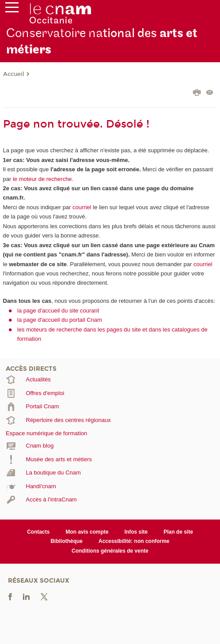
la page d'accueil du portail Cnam (60, 320)
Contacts (38, 532)
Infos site (136, 532)
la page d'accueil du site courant (58, 311)
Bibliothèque (66, 541)
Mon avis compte (87, 532)
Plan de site (178, 532)
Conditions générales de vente (110, 551)
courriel (82, 207)
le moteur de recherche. (42, 179)
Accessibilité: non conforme (134, 541)
